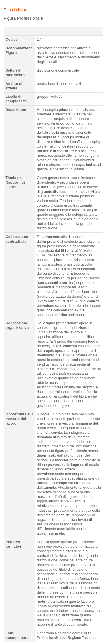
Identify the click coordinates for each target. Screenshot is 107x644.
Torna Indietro (15, 10)
